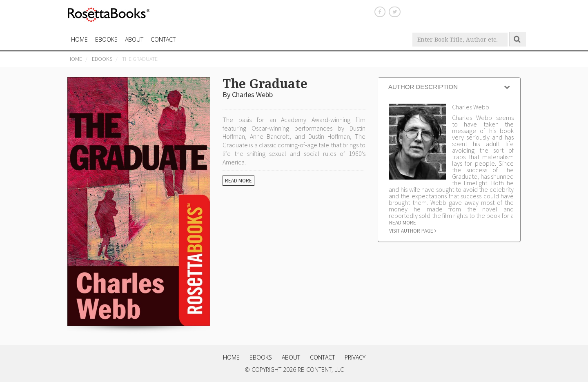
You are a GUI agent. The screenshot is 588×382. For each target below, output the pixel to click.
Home (75, 59)
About (134, 39)
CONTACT (163, 39)
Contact (322, 357)
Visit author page (413, 231)
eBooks (106, 39)
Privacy (355, 357)
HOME (79, 39)
